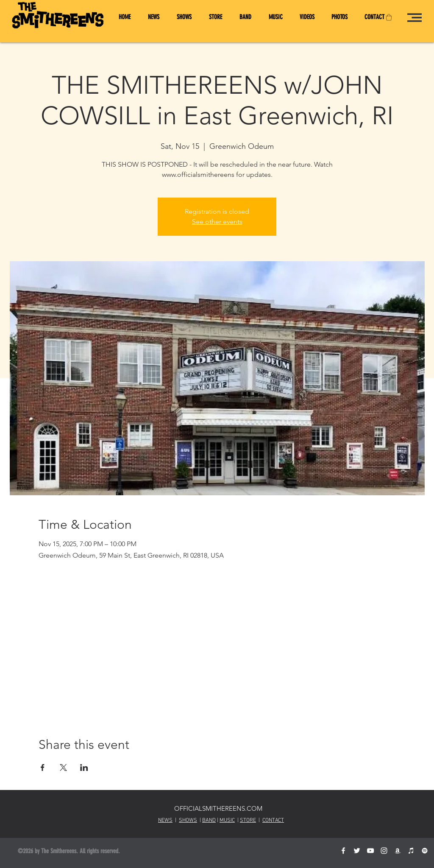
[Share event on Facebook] (43, 768)
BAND (209, 821)
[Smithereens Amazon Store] (398, 851)
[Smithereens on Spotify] (425, 851)
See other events (217, 222)
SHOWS (188, 821)
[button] (389, 17)
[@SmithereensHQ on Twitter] (357, 851)
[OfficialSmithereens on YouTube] (370, 851)
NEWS (165, 821)
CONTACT (273, 821)
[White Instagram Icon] (384, 851)
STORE (248, 821)
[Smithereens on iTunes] (411, 851)
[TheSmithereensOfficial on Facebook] (343, 851)
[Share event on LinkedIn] (84, 768)
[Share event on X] (63, 768)
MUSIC (227, 821)
